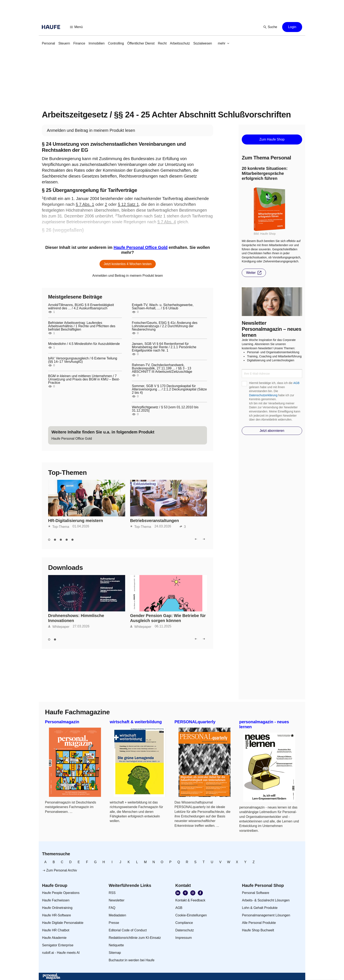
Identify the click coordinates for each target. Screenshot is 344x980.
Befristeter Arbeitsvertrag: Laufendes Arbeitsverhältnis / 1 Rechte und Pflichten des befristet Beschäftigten (82, 326)
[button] (76, 27)
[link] (48, 43)
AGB (296, 383)
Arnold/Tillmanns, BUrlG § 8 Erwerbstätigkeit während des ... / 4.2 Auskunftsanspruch (81, 307)
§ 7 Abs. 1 (85, 204)
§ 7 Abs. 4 (167, 222)
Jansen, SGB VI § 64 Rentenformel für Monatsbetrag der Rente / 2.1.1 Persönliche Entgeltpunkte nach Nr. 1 (164, 347)
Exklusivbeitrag (145, 484)
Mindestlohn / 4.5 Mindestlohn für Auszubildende (84, 344)
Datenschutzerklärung (263, 395)
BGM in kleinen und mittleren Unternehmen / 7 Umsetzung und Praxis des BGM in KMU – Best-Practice (84, 379)
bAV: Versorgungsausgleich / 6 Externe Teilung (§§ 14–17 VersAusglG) (83, 360)
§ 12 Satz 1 (128, 204)
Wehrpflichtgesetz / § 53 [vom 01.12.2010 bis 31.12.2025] (165, 409)
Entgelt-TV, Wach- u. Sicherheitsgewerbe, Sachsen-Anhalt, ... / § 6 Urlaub (163, 307)
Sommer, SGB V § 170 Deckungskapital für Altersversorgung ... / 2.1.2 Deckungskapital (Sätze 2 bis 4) (169, 389)
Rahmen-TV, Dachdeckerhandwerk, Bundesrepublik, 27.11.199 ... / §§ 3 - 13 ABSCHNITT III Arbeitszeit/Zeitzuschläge (162, 368)
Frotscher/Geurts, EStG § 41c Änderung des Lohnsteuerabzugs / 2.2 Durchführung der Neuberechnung (165, 326)
